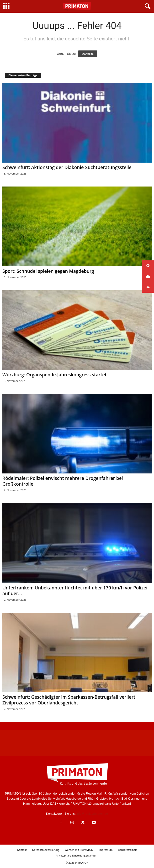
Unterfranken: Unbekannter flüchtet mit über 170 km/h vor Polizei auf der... (75, 591)
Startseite (88, 54)
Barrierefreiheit (127, 850)
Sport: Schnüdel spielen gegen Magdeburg (48, 271)
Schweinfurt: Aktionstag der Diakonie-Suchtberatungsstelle (67, 167)
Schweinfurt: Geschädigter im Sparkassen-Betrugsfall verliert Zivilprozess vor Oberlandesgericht (69, 700)
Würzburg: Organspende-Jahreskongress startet (55, 375)
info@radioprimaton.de (92, 814)
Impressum (106, 850)
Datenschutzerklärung (46, 850)
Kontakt (22, 850)
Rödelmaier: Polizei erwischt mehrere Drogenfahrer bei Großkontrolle (63, 481)
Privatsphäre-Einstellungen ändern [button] (77, 855)
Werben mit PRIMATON (79, 850)
